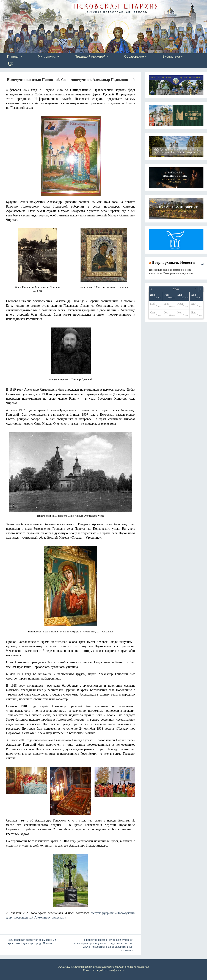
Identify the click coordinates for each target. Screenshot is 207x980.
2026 (176, 289)
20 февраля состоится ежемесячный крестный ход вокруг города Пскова (32, 942)
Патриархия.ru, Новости (173, 262)
